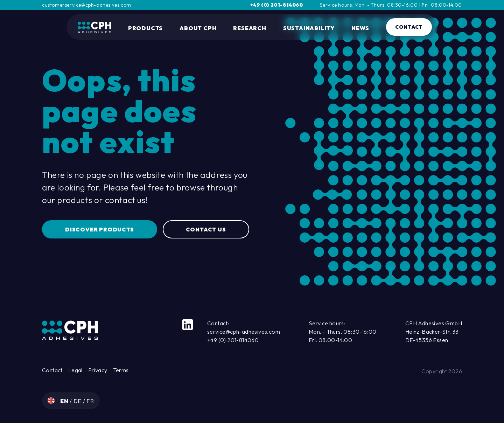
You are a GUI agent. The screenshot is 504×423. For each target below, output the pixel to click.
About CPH (198, 28)
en (65, 401)
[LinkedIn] (188, 325)
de (78, 401)
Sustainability (309, 28)
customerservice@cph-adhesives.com (87, 5)
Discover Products (100, 229)
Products (145, 28)
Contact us (206, 229)
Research (250, 28)
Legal (75, 370)
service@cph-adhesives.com (244, 332)
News (360, 28)
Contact (409, 27)
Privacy (98, 370)
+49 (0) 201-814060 (277, 5)
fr (90, 401)
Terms (121, 370)
